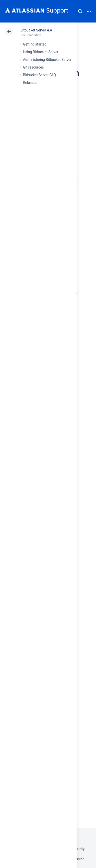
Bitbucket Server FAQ (39, 75)
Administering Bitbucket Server (47, 60)
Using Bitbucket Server (41, 52)
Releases (30, 83)
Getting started (35, 44)
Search (80, 11)
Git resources (33, 67)
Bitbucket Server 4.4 (36, 30)
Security (78, 849)
